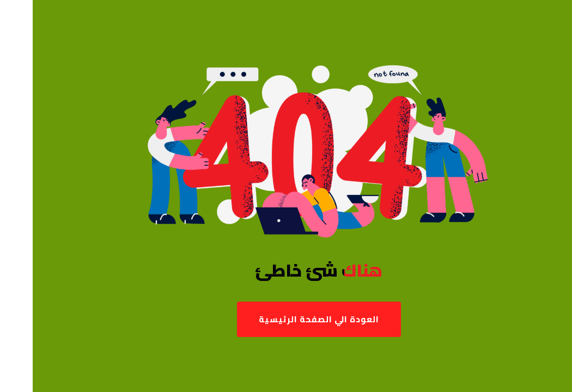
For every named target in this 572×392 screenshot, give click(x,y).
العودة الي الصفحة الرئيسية (286, 319)
